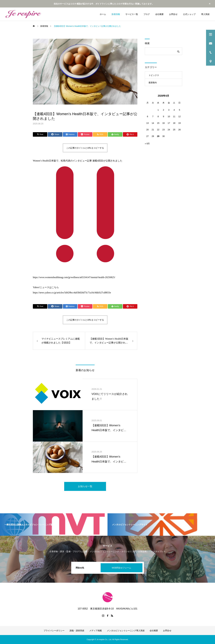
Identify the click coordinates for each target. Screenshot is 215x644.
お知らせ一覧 (85, 486)
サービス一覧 (132, 14)
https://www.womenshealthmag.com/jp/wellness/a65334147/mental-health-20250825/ (74, 277)
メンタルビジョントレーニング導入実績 (126, 631)
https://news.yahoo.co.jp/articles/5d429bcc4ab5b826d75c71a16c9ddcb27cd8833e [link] (72, 293)
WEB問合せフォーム (122, 568)
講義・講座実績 (77, 631)
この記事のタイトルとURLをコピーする (85, 148)
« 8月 (147, 144)
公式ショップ (189, 14)
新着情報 (116, 14)
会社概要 (159, 14)
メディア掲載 (96, 631)
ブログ (147, 14)
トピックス (154, 75)
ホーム (103, 14)
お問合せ (173, 14)
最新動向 (153, 83)
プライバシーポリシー (54, 631)
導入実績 (205, 14)
